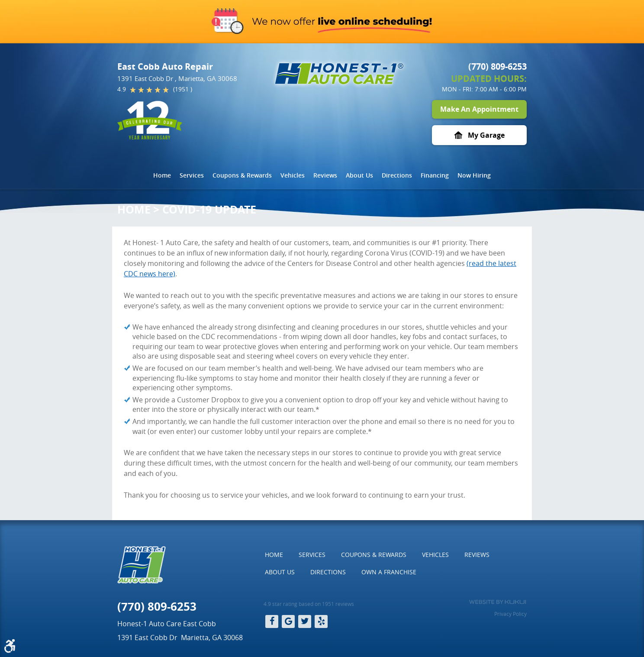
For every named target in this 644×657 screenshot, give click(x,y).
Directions (397, 175)
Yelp (321, 621)
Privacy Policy (510, 614)
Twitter (305, 621)
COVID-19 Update (209, 209)
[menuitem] (162, 175)
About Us (359, 175)
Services (192, 175)
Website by (497, 602)
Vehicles (293, 175)
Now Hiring (474, 175)
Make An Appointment (479, 109)
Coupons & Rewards (242, 175)
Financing (435, 175)
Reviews (325, 175)
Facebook (272, 621)
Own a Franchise (389, 572)
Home (162, 175)
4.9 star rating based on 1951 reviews (309, 604)
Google (288, 621)
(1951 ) (183, 89)
